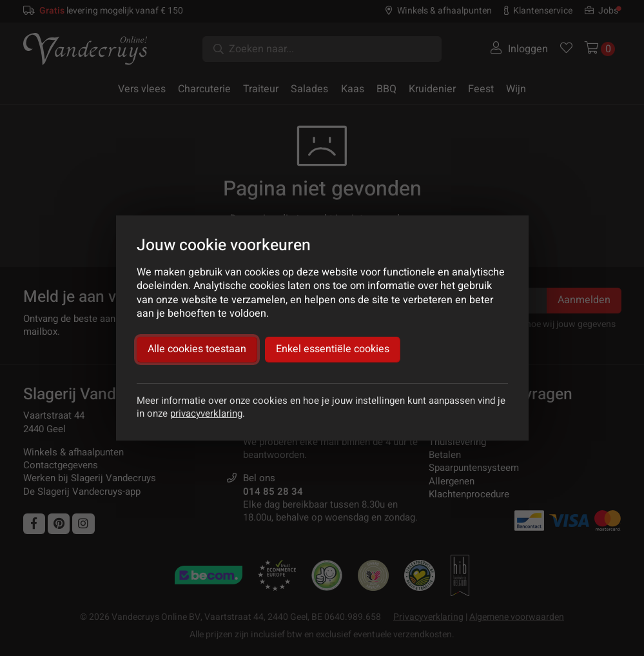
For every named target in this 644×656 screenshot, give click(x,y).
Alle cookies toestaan (197, 349)
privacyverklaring (206, 413)
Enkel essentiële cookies (333, 349)
